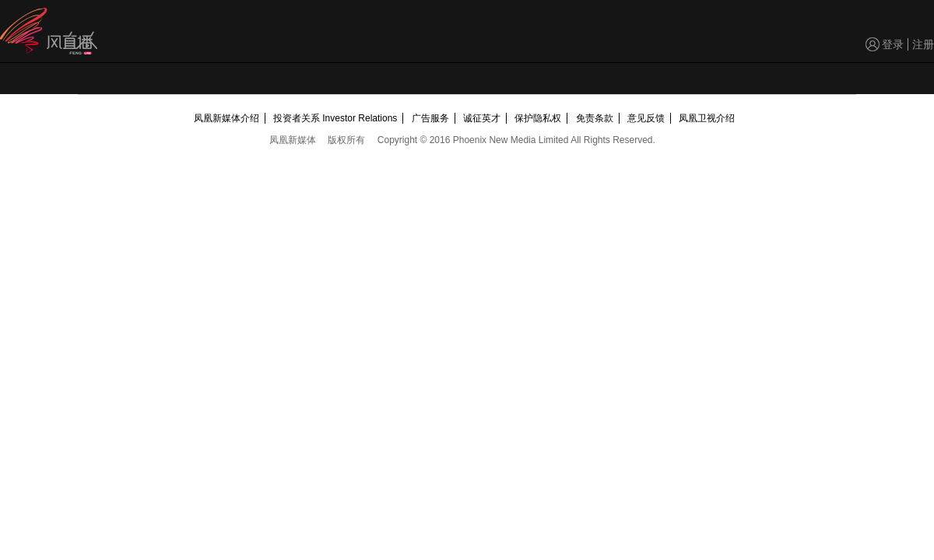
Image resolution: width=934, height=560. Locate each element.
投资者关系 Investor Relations (335, 118)
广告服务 (430, 118)
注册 (923, 44)
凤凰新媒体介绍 (226, 118)
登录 (893, 44)
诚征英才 (482, 118)
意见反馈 (646, 118)
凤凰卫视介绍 (707, 118)
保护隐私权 (538, 118)
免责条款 (595, 118)
